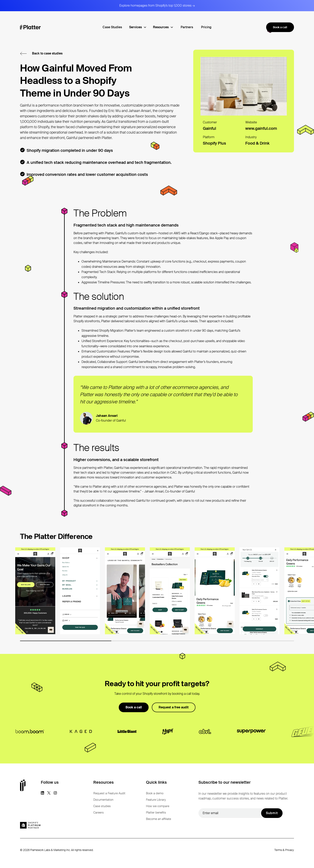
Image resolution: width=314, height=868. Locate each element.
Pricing (206, 27)
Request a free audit (174, 707)
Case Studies (112, 27)
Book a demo (155, 793)
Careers (99, 813)
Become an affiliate (159, 819)
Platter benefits (156, 813)
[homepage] (30, 27)
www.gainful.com (261, 128)
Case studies (102, 806)
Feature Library (156, 800)
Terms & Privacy (284, 850)
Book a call (280, 27)
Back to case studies (47, 53)
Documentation (103, 800)
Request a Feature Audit (109, 793)
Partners (187, 27)
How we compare (158, 806)
